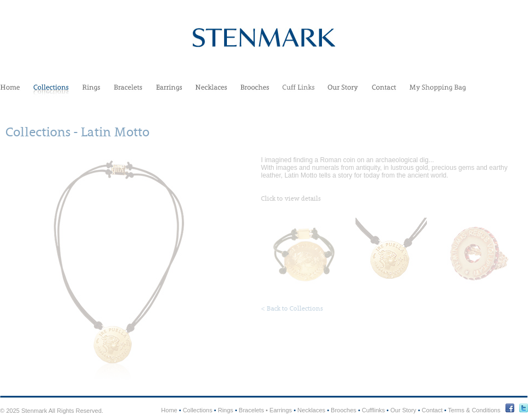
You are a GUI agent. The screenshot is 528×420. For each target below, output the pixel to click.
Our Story (343, 91)
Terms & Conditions (474, 410)
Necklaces (211, 91)
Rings (91, 91)
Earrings (169, 91)
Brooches (255, 91)
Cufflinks (298, 91)
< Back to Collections (292, 308)
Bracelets (128, 91)
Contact (384, 91)
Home (10, 91)
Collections (51, 91)
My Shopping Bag (438, 91)
